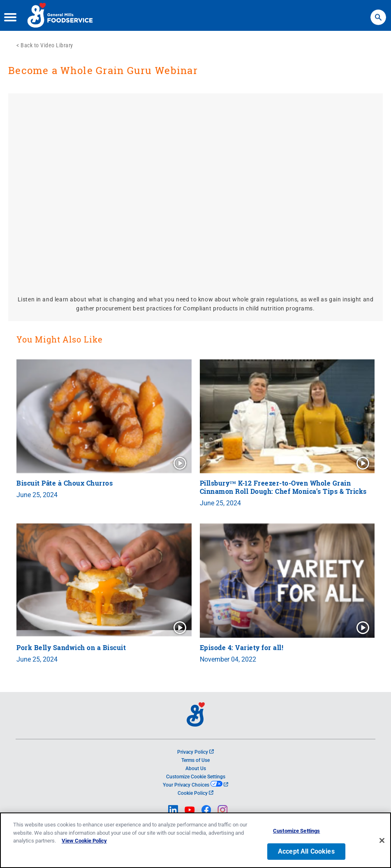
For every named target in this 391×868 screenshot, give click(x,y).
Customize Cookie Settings (196, 777)
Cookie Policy (195, 793)
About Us (196, 768)
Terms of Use (195, 760)
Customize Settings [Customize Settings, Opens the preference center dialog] (296, 831)
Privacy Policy (195, 752)
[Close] (382, 840)
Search (378, 13)
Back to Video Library (47, 45)
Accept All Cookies (306, 851)
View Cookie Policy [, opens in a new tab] (84, 841)
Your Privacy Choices (195, 785)
